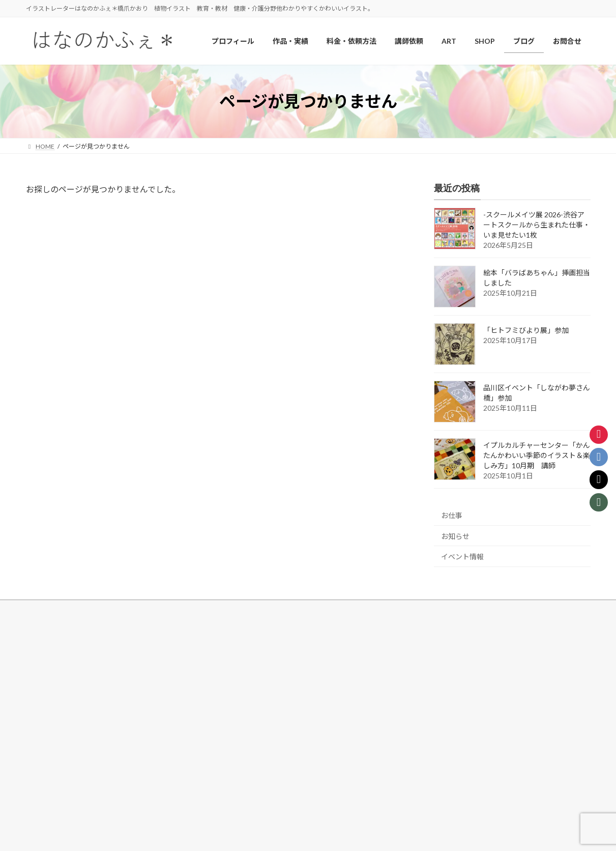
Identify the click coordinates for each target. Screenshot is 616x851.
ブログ (234, 738)
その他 (47, 757)
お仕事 (452, 515)
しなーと (244, 668)
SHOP (233, 685)
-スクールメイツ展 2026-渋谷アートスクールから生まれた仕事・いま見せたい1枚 (537, 225)
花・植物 (50, 668)
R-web (395, 833)
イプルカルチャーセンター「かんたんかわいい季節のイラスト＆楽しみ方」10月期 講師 (537, 456)
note (232, 755)
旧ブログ (238, 772)
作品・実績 (47, 651)
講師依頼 (238, 720)
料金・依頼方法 (247, 703)
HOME (41, 633)
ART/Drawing (249, 651)
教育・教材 (53, 704)
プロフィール (244, 634)
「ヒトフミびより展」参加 (526, 331)
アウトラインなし (63, 739)
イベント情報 (462, 557)
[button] (449, 697)
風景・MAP (54, 721)
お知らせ (455, 536)
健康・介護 (53, 686)
